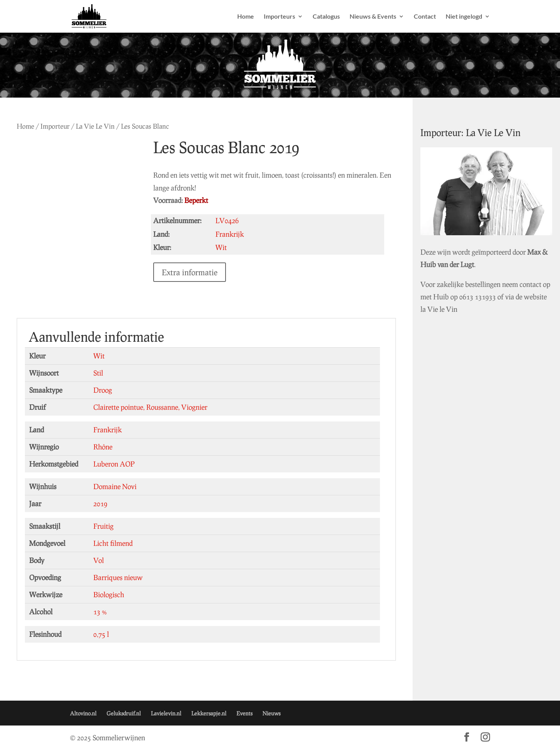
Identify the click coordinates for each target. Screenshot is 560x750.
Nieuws (271, 713)
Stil (98, 373)
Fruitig (103, 526)
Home (246, 17)
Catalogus (326, 17)
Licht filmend (113, 543)
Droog (103, 390)
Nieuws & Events (373, 17)
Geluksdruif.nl (124, 713)
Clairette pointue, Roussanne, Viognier (150, 407)
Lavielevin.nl (166, 713)
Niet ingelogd (464, 17)
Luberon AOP (114, 464)
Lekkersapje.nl (209, 713)
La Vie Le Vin (95, 126)
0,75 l (101, 634)
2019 (100, 503)
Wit (99, 356)
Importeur (55, 126)
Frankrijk (108, 430)
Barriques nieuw (118, 577)
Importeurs (279, 17)
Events (244, 713)
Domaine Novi (115, 486)
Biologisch (109, 594)
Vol (99, 560)
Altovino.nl (83, 713)
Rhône (103, 447)
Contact (425, 17)
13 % (100, 612)
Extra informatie (199, 272)
